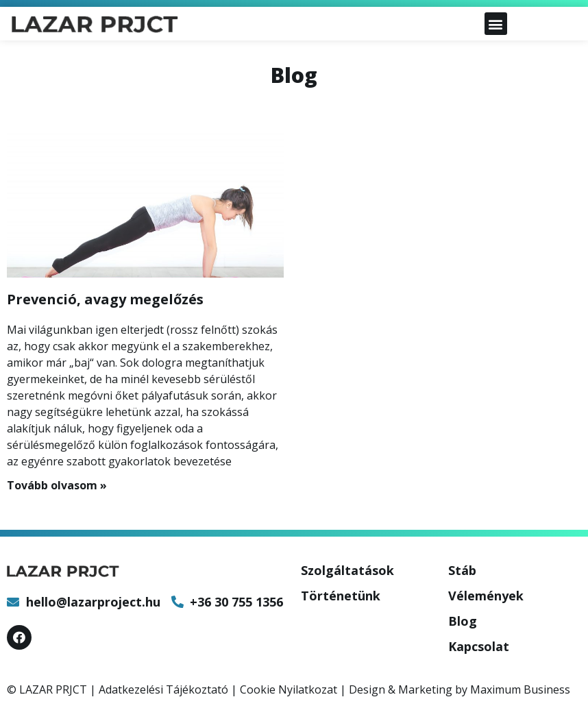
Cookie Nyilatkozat (289, 689)
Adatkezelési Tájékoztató (163, 689)
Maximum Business (520, 689)
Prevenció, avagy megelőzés (105, 299)
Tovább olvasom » (57, 485)
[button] (496, 24)
